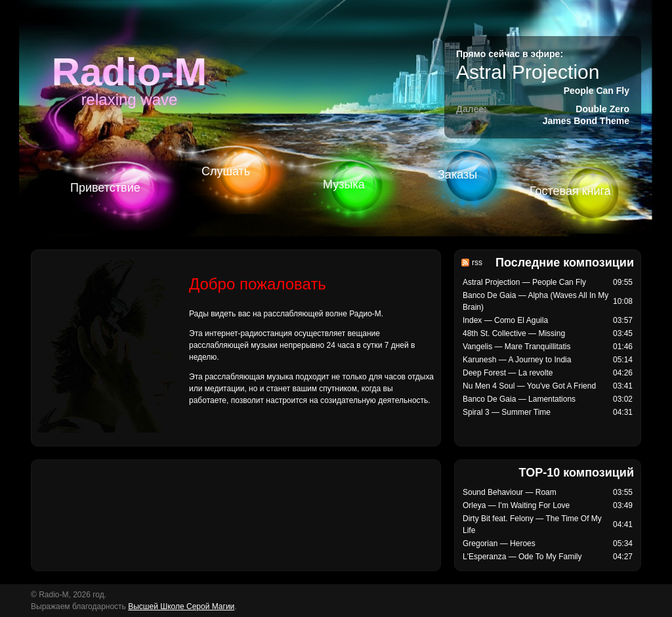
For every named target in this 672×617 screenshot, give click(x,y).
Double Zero (602, 109)
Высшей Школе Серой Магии (181, 606)
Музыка (344, 184)
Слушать (226, 171)
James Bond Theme (586, 121)
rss (477, 263)
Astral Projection (528, 72)
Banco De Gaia (489, 295)
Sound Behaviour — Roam (510, 492)
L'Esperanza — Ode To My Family (522, 557)
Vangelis (477, 347)
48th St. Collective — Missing (514, 333)
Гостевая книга (570, 191)
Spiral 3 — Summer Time (507, 412)
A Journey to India (539, 360)
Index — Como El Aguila (505, 320)
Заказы (457, 175)
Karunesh (479, 360)
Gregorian (480, 543)
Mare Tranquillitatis (538, 347)
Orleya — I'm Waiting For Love (516, 505)
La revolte (536, 373)
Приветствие (105, 188)
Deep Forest (484, 373)
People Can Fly (597, 91)
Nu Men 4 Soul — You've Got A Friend (529, 386)
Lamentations (552, 399)
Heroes (523, 543)
